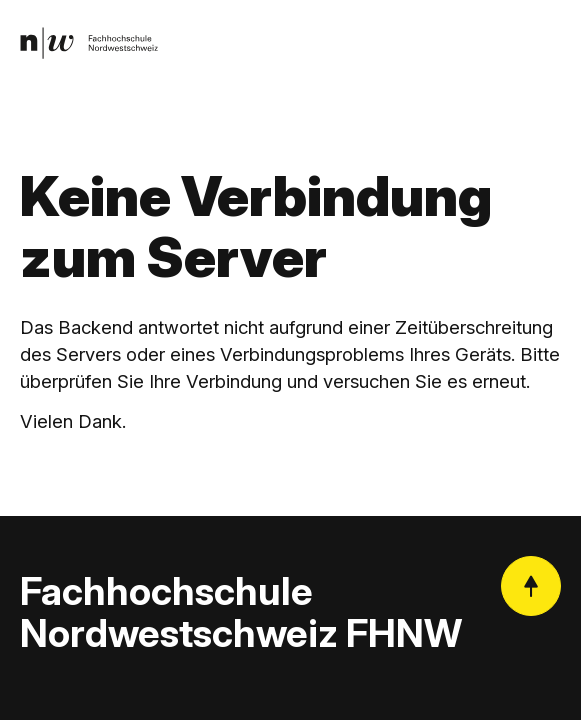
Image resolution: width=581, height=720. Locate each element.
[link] (89, 43)
